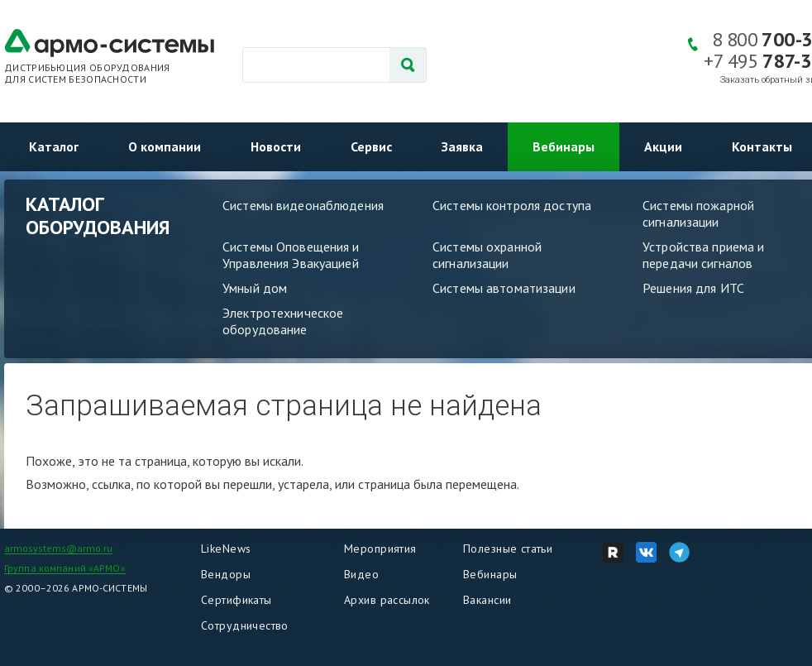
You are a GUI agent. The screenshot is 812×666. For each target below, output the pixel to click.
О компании (165, 146)
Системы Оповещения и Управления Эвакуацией (291, 255)
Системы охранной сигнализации (487, 255)
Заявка (462, 146)
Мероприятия (380, 549)
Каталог (54, 146)
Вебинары (564, 146)
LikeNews (226, 549)
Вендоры (226, 574)
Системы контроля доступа (512, 205)
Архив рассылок (387, 600)
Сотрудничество (245, 625)
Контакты (762, 146)
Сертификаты (236, 600)
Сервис (371, 146)
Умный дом (255, 288)
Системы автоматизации (504, 288)
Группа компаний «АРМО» (65, 568)
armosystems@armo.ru (58, 548)
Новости (276, 146)
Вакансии (487, 600)
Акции (663, 146)
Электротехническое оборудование (283, 321)
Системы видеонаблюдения (303, 205)
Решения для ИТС (693, 288)
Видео (361, 574)
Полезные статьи (508, 549)
